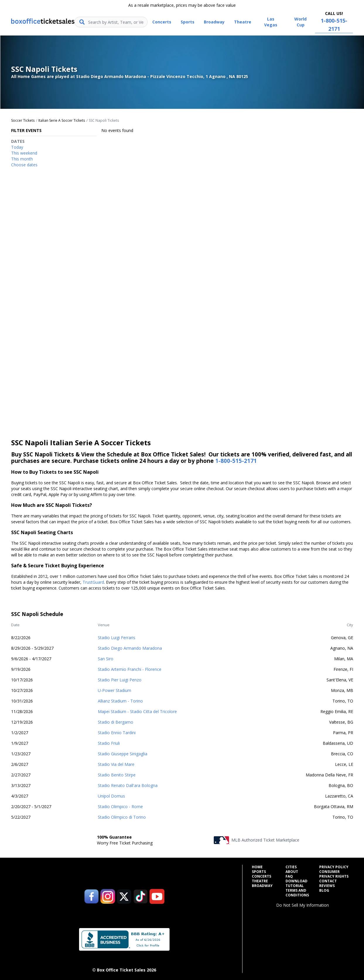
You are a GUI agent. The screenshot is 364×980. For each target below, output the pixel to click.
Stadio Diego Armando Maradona (130, 648)
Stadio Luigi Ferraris (117, 638)
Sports (259, 872)
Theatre (260, 881)
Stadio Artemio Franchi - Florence (130, 669)
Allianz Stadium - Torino (120, 701)
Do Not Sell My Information (303, 905)
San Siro (106, 659)
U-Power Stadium (115, 690)
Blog (324, 891)
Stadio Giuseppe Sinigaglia (123, 754)
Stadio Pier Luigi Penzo (120, 680)
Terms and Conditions (297, 893)
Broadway (262, 886)
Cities (291, 867)
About (292, 872)
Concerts (262, 876)
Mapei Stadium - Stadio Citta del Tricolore (137, 711)
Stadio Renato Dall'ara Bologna (128, 785)
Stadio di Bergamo (116, 722)
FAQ (289, 876)
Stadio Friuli (109, 743)
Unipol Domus (111, 796)
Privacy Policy (334, 867)
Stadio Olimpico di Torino (122, 817)
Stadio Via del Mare (116, 764)
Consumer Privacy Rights (334, 874)
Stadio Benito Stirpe (117, 775)
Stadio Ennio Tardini (117, 733)
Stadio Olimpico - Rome (120, 806)
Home (257, 867)
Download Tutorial (297, 883)
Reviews (327, 886)
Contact (328, 881)
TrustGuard (93, 582)
